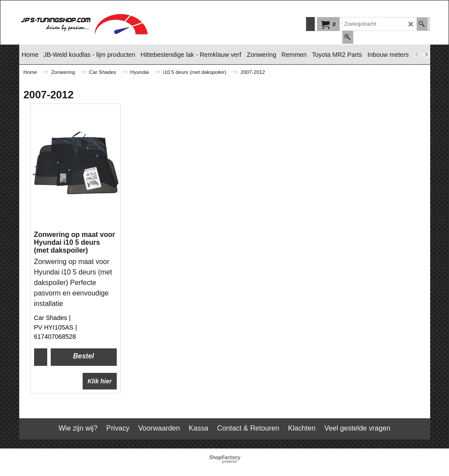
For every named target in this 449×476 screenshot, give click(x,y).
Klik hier (99, 381)
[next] (426, 55)
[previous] (418, 55)
